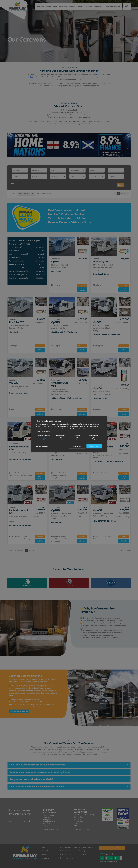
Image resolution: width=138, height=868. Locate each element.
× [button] (104, 418)
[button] (43, 446)
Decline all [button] (77, 446)
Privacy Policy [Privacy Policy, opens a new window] (47, 431)
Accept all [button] (94, 446)
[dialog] (69, 434)
